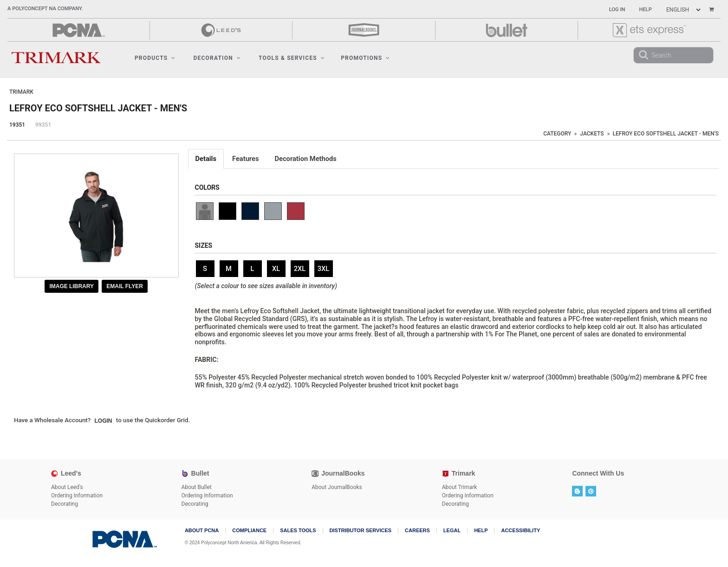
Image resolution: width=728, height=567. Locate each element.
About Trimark (460, 487)
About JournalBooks (337, 487)
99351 (43, 125)
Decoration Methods (306, 159)
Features (246, 159)
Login (104, 421)
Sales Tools (298, 531)
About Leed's (67, 487)
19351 (17, 125)
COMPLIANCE (249, 531)
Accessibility (520, 531)
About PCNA (202, 531)
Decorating (65, 504)
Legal (452, 531)
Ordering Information (77, 496)
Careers (417, 531)
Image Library (71, 286)
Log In (617, 10)
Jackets (592, 134)
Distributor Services (361, 531)
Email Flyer (125, 286)
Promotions (365, 58)
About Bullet (197, 487)
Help (646, 10)
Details (206, 159)
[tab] (207, 159)
